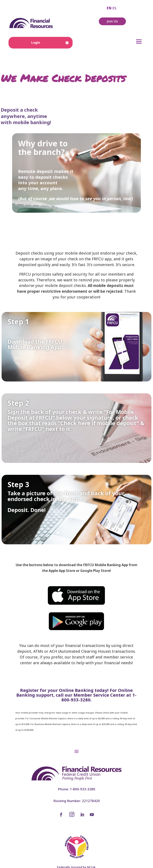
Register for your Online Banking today (64, 690)
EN (109, 8)
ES (114, 8)
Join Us (112, 21)
